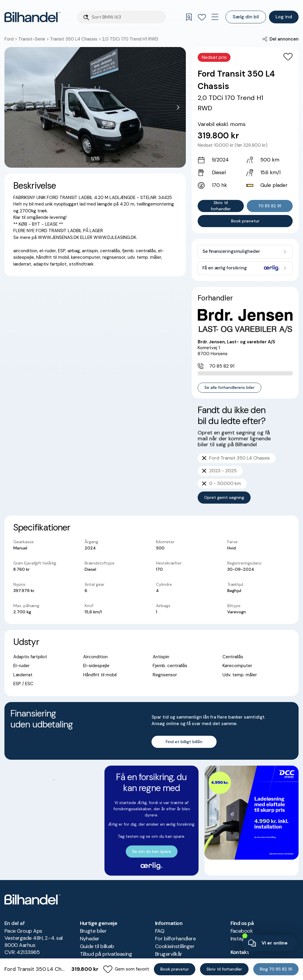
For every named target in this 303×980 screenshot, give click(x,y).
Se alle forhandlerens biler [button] (229, 380)
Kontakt (240, 939)
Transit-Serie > (34, 39)
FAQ (160, 918)
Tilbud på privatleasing (106, 941)
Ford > (11, 39)
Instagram (242, 926)
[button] (281, 39)
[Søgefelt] (127, 17)
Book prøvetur (245, 221)
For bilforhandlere (175, 926)
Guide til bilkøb (97, 933)
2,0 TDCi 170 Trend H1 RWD (130, 39)
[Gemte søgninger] (189, 17)
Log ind (284, 17)
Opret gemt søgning (224, 490)
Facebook (242, 918)
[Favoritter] (202, 17)
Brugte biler (93, 918)
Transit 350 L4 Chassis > (76, 39)
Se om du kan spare (52, 724)
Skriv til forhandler (221, 206)
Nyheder (90, 926)
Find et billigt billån (184, 614)
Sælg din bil (246, 17)
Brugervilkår (169, 941)
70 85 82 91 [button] (270, 206)
